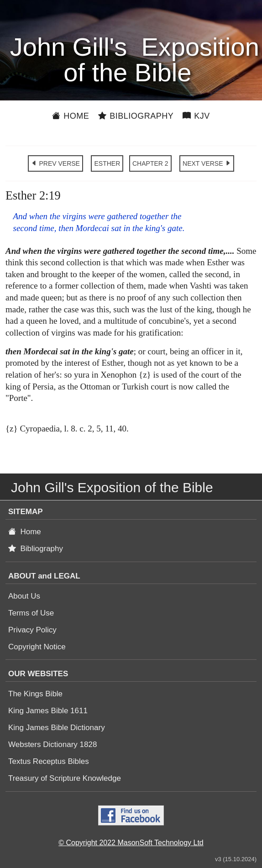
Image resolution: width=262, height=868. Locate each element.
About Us (24, 596)
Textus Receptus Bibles (49, 761)
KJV (196, 116)
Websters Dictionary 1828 (52, 744)
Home (71, 116)
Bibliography (136, 116)
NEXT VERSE (207, 163)
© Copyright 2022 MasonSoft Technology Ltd (131, 843)
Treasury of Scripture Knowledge (65, 778)
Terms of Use (31, 613)
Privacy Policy (32, 630)
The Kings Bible (35, 694)
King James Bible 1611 (48, 711)
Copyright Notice (37, 647)
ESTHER (107, 163)
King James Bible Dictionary (57, 728)
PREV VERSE (55, 163)
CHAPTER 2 (150, 163)
